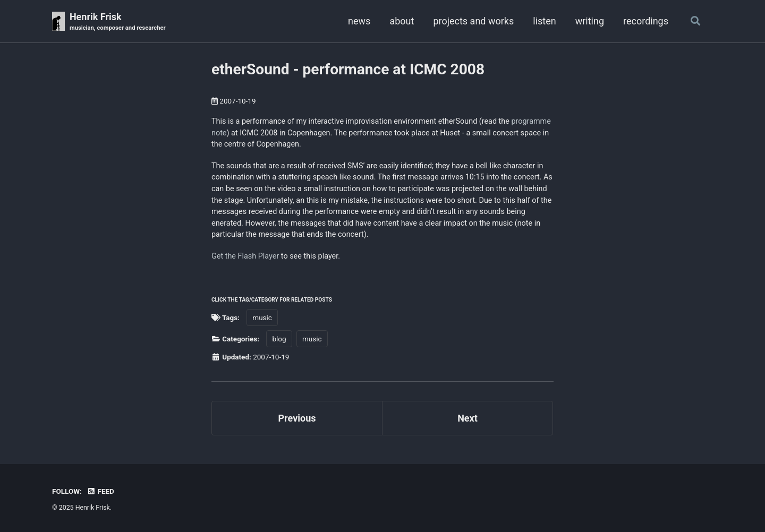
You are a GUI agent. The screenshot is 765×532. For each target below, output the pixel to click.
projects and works (473, 21)
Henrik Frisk (118, 22)
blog (279, 339)
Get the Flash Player (245, 256)
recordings (646, 21)
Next (467, 418)
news (359, 21)
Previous (297, 418)
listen (544, 21)
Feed (100, 491)
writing (590, 21)
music (262, 318)
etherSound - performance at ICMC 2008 (348, 69)
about (402, 21)
